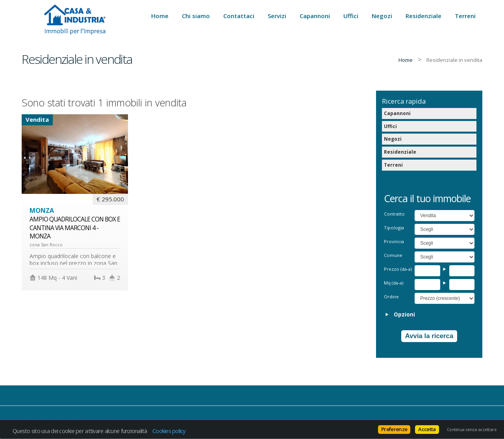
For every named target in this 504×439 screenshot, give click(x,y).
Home (160, 16)
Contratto (394, 214)
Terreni (465, 16)
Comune (393, 255)
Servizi (277, 16)
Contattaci (239, 16)
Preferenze (394, 429)
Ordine (391, 297)
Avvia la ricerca (429, 336)
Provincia (394, 241)
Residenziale (423, 16)
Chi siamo (196, 16)
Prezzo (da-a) (398, 269)
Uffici (351, 16)
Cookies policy (169, 431)
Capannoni (315, 16)
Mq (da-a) (394, 283)
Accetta (427, 429)
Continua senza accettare (472, 430)
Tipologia (394, 228)
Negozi (382, 16)
